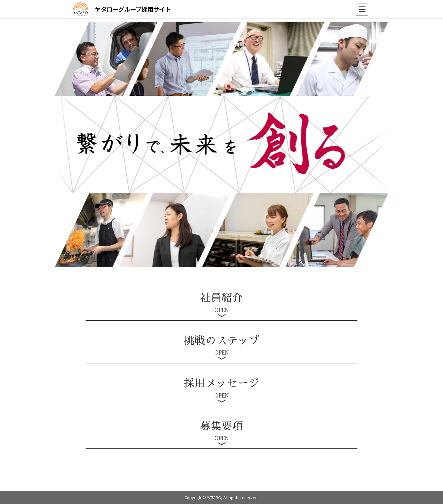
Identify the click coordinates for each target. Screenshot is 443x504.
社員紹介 (221, 298)
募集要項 (221, 426)
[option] (351, 59)
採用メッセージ (222, 383)
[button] (362, 9)
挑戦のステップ (222, 341)
